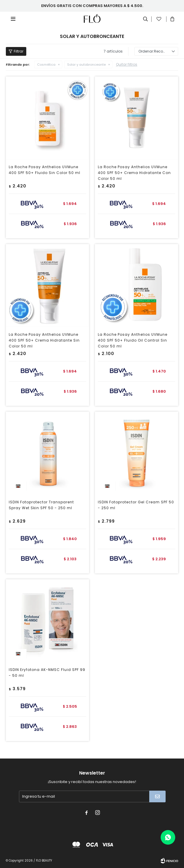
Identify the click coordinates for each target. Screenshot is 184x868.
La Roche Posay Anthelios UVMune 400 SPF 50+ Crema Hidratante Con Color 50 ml (134, 173)
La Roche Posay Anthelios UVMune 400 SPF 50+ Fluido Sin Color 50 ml (45, 170)
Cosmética (46, 65)
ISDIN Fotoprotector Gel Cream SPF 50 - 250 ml (136, 505)
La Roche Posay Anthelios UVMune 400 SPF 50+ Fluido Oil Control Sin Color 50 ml (133, 340)
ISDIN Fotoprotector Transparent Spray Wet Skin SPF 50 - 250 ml (41, 505)
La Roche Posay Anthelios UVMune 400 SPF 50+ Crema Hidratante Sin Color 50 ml (44, 340)
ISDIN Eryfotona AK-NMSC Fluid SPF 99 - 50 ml (47, 673)
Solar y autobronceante (86, 65)
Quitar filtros (127, 64)
